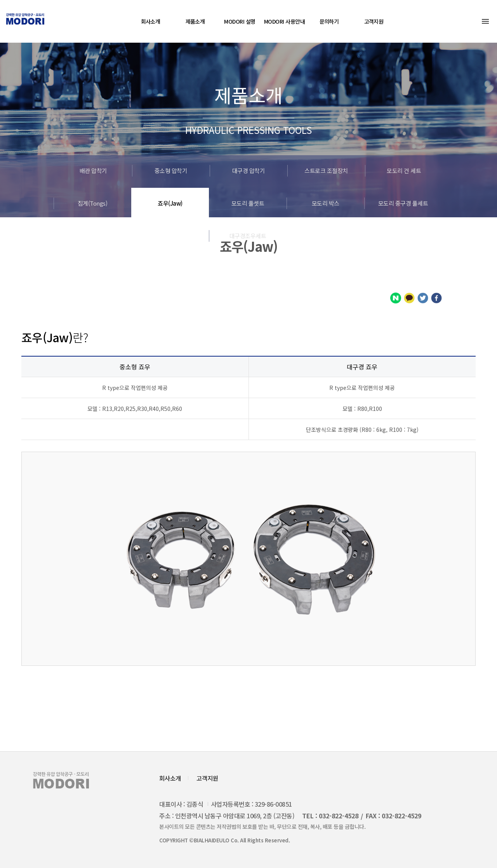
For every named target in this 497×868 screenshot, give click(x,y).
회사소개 (151, 21)
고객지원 (374, 21)
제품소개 (195, 21)
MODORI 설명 (240, 21)
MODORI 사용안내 (284, 21)
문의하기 (329, 21)
